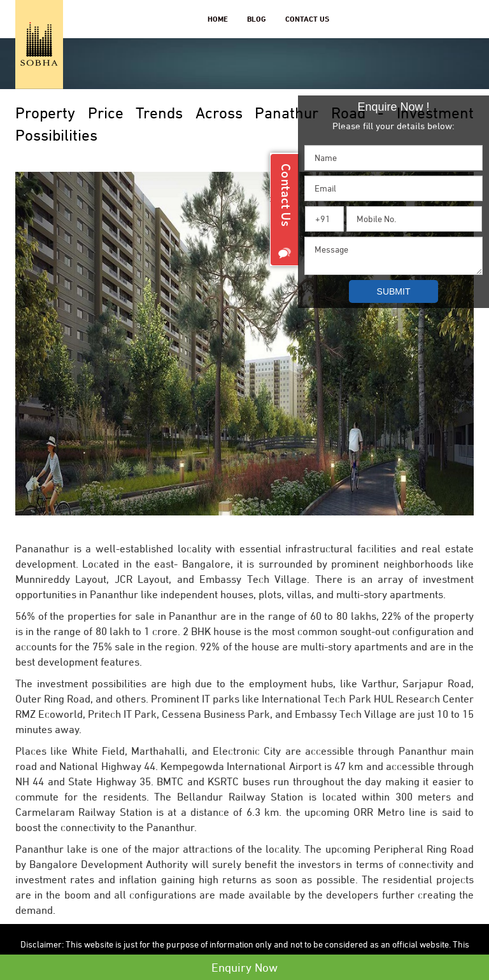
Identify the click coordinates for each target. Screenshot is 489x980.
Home (218, 19)
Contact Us (307, 19)
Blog (257, 19)
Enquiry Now (244, 967)
